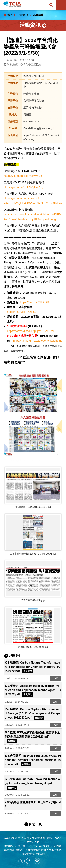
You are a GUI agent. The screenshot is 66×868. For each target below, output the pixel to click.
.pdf (55, 678)
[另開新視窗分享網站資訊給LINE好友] (37, 861)
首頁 (10, 15)
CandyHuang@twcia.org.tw (39, 128)
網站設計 (12, 846)
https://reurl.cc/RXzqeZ (21, 312)
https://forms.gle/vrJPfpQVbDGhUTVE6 (32, 331)
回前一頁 (35, 824)
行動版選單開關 (61, 6)
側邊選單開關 (33, 26)
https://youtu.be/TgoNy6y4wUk (23, 176)
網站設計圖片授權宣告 (35, 854)
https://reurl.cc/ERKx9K (35, 302)
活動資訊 (23, 15)
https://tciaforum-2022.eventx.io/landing (38, 341)
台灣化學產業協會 (12, 5)
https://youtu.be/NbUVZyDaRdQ (24, 187)
